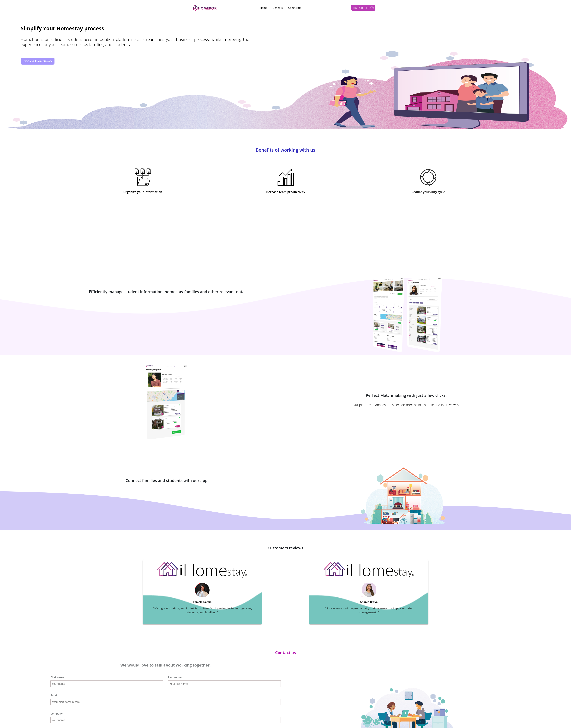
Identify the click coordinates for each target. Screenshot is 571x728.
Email (54, 695)
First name (57, 677)
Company (57, 713)
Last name (175, 677)
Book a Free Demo (38, 61)
